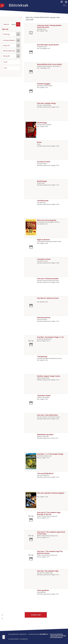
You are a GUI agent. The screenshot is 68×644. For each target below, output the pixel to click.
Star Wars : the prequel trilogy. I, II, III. (50, 337)
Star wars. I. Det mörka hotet (47, 415)
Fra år (5, 62)
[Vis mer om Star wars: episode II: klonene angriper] (31, 500)
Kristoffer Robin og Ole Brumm (48, 45)
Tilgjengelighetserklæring (58, 636)
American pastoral (44, 318)
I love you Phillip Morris (45, 473)
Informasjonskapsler (56, 637)
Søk (18, 24)
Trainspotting (42, 356)
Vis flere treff (36, 615)
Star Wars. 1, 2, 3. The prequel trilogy (50, 454)
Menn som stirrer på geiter (47, 220)
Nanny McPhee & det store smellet (49, 64)
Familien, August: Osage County (48, 376)
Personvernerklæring (56, 634)
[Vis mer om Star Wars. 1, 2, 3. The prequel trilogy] (31, 461)
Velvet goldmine (43, 590)
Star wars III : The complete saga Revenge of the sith (49, 513)
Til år (5, 68)
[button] (63, 2)
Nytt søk (5, 29)
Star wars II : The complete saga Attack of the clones (51, 533)
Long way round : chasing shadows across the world (49, 26)
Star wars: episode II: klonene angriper (51, 493)
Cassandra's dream (44, 259)
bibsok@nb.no (44, 634)
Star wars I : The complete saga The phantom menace (50, 552)
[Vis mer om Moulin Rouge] (31, 130)
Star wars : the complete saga (48, 571)
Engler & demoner (43, 240)
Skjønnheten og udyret (45, 434)
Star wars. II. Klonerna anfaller (48, 279)
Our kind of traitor (44, 162)
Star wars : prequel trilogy (46, 103)
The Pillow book (43, 201)
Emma (39, 142)
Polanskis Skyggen (44, 84)
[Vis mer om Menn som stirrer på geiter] (31, 227)
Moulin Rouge (42, 123)
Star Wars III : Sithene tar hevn (48, 298)
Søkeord (6, 24)
